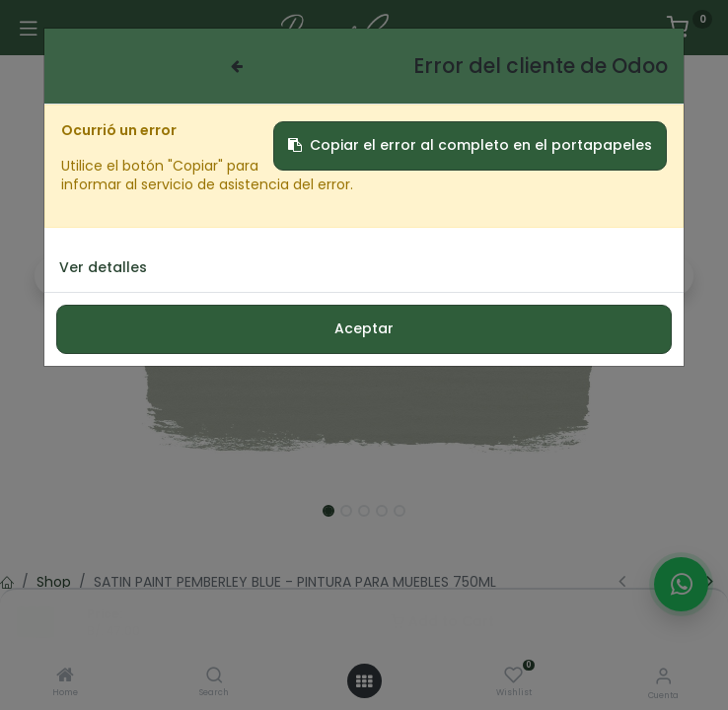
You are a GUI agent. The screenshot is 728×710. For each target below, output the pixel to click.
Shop (54, 582)
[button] (55, 276)
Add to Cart (442, 621)
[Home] (65, 676)
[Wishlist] (513, 675)
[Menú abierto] (364, 681)
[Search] (215, 676)
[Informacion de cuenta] (663, 676)
